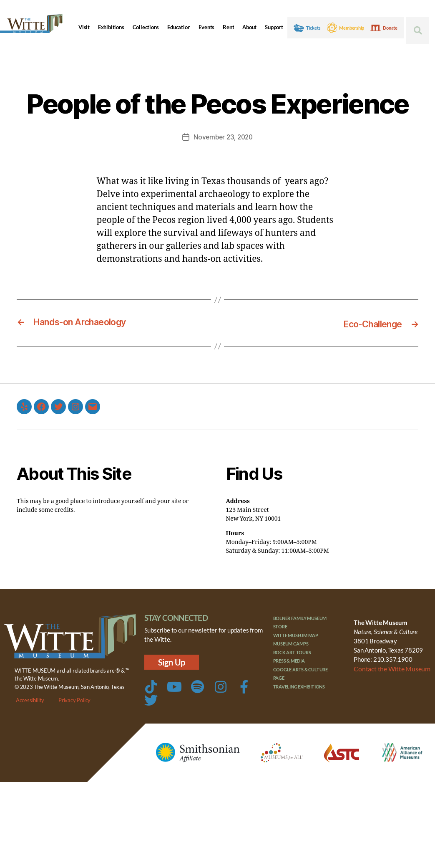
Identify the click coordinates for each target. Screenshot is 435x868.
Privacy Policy (74, 700)
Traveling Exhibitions (299, 686)
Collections (146, 27)
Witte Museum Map (296, 634)
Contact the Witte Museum (390, 668)
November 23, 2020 (223, 137)
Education (179, 27)
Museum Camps (291, 643)
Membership (352, 28)
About (249, 27)
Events (206, 27)
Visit (84, 27)
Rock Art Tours (292, 652)
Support (274, 27)
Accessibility (30, 700)
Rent (228, 27)
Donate (390, 28)
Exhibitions (111, 27)
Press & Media (289, 660)
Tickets (313, 28)
